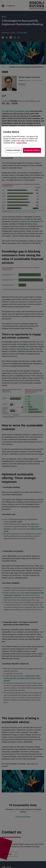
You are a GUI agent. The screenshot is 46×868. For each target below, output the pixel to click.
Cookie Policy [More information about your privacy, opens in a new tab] (22, 143)
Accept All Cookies (32, 150)
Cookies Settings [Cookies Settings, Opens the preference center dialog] (13, 150)
